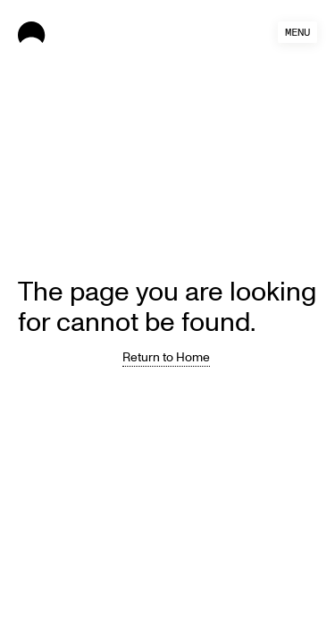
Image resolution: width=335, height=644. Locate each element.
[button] (297, 32)
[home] (82, 32)
